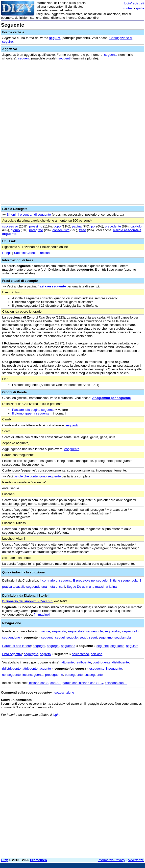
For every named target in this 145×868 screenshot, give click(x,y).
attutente (67, 662)
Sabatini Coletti (25, 253)
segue (46, 631)
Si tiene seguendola (123, 580)
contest (128, 8)
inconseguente (33, 675)
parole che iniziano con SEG (83, 683)
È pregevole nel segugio (90, 580)
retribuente (83, 662)
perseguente (74, 675)
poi (93, 226)
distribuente (120, 662)
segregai (39, 646)
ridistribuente (11, 669)
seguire (55, 38)
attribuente (30, 669)
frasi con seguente (52, 286)
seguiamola (123, 637)
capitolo (136, 226)
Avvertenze (136, 860)
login (56, 715)
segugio (72, 637)
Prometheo (39, 860)
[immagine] (42, 614)
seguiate (132, 646)
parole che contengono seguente (37, 476)
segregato (31, 654)
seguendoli (112, 631)
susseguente (94, 675)
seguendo (59, 631)
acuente (45, 669)
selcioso (97, 654)
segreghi (53, 646)
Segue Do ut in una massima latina (92, 587)
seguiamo (106, 637)
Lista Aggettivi (12, 654)
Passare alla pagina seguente (33, 410)
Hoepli (7, 253)
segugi (60, 637)
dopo (57, 226)
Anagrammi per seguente (111, 398)
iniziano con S (38, 683)
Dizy (5, 860)
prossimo (36, 226)
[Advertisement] (72, 820)
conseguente (11, 675)
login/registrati (134, 3)
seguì (93, 637)
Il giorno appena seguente (31, 413)
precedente (113, 226)
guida (140, 8)
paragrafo (36, 230)
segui (83, 637)
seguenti (24, 58)
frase (83, 230)
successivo (10, 226)
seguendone (11, 637)
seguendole (94, 631)
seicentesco (81, 654)
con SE (55, 683)
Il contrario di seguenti (56, 580)
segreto (45, 654)
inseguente (114, 669)
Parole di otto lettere (17, 646)
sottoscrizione (64, 692)
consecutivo (61, 230)
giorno (15, 230)
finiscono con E (116, 683)
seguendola (76, 631)
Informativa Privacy (111, 860)
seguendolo (130, 631)
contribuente (102, 662)
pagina (77, 226)
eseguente (72, 449)
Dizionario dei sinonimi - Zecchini (28, 601)
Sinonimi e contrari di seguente (29, 215)
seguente (111, 55)
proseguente (54, 675)
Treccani (44, 253)
